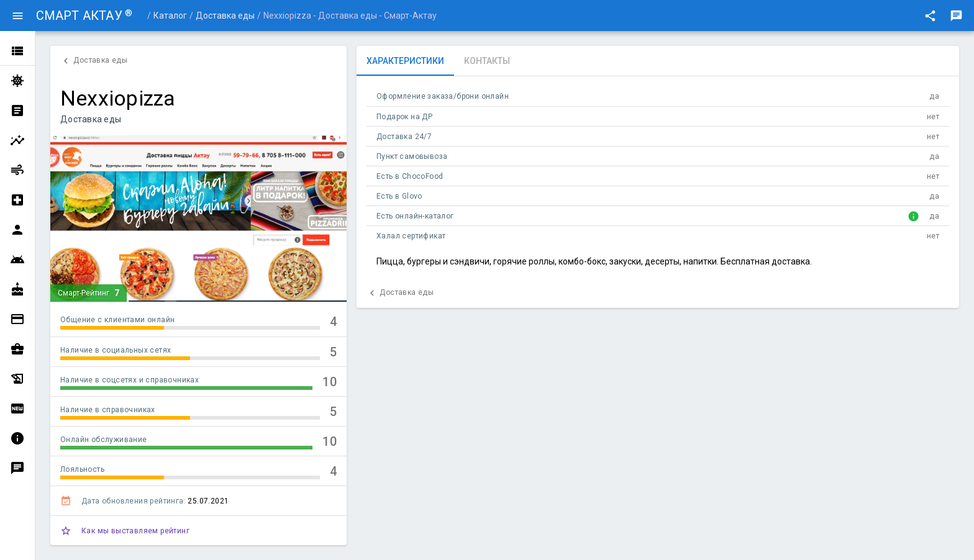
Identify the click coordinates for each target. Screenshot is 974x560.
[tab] (405, 61)
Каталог (170, 16)
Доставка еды (225, 16)
